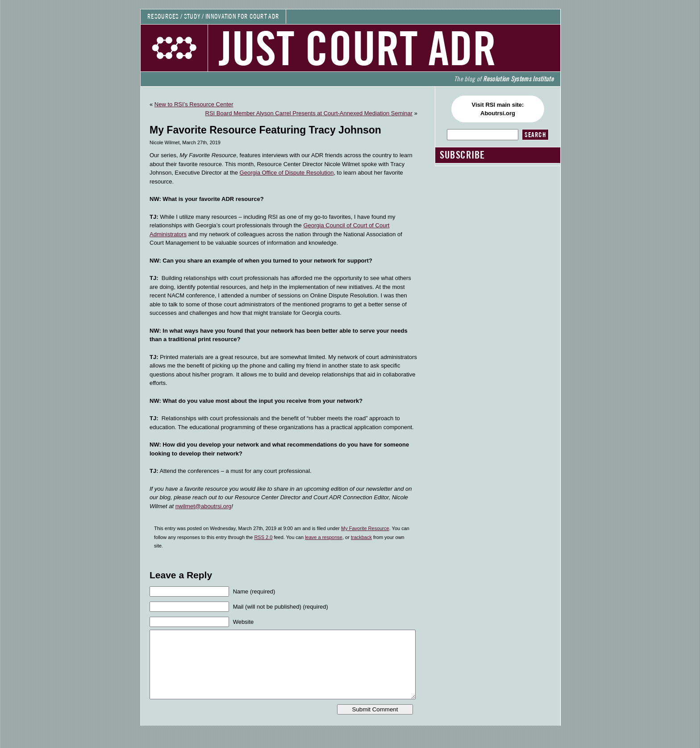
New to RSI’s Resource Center (194, 104)
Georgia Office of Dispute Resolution (287, 173)
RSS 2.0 (263, 537)
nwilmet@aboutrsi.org (204, 506)
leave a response (324, 537)
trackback (361, 537)
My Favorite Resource (365, 528)
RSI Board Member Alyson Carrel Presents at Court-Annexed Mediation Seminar (309, 113)
